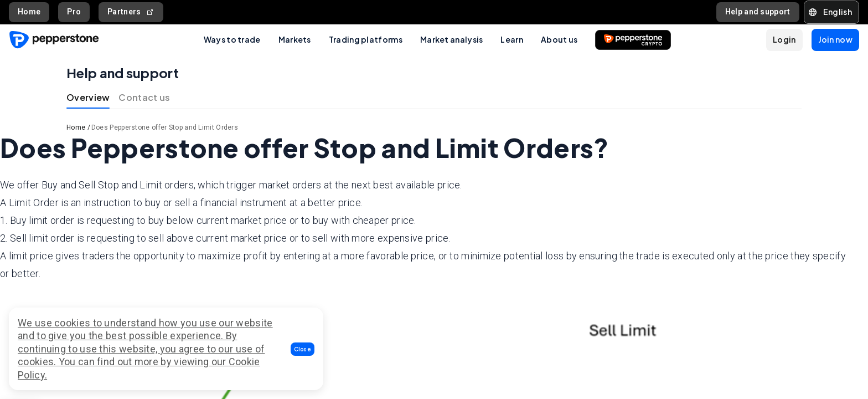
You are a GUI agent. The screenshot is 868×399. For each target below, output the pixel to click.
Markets (295, 39)
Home (29, 12)
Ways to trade (232, 39)
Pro (74, 12)
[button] (303, 349)
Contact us (144, 97)
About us (559, 39)
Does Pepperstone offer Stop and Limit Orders (165, 127)
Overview (88, 97)
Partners (131, 12)
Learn (512, 39)
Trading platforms (366, 39)
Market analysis (452, 39)
